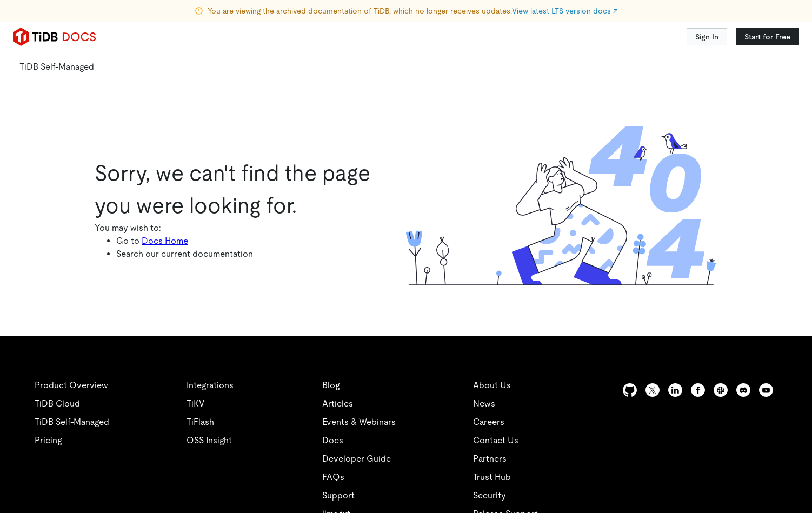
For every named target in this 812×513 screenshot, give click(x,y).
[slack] (721, 390)
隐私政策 (223, 507)
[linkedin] (553, 390)
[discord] (743, 390)
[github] (466, 390)
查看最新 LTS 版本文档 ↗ (499, 11)
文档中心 (144, 225)
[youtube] (766, 390)
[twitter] (509, 390)
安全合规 (270, 507)
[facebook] (698, 390)
